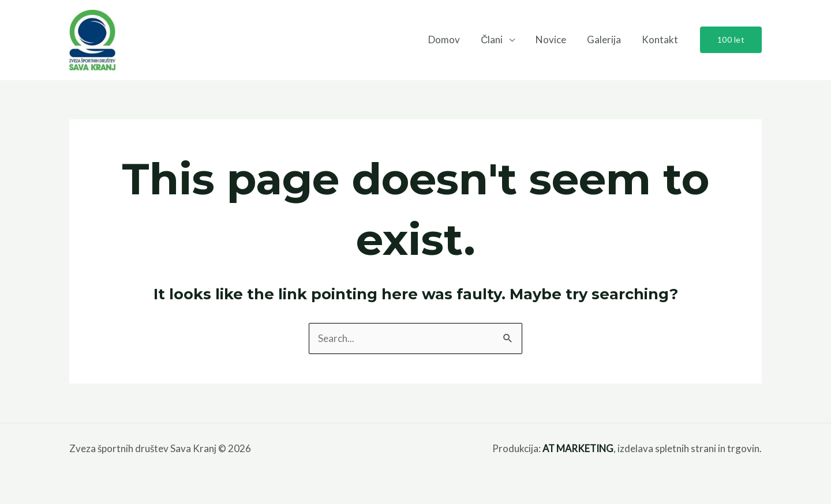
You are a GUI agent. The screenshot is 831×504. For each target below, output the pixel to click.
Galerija (606, 40)
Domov (449, 40)
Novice (554, 40)
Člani (496, 40)
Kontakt (660, 40)
